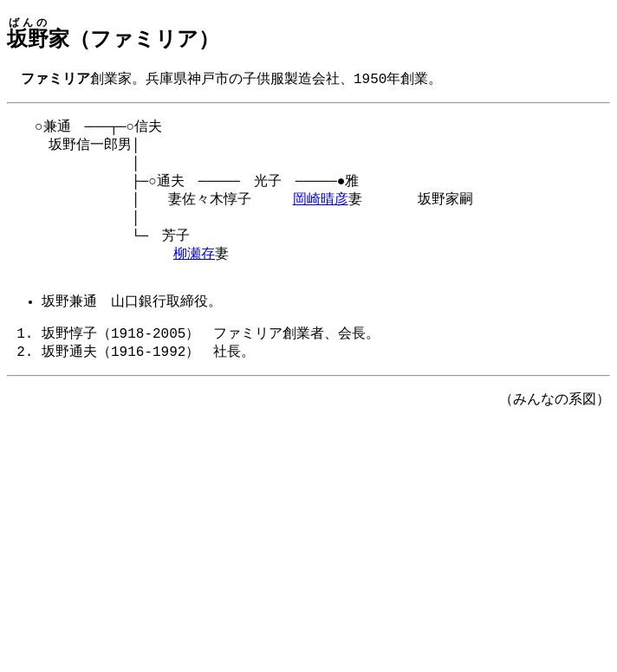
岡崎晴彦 (321, 209)
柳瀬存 (194, 268)
